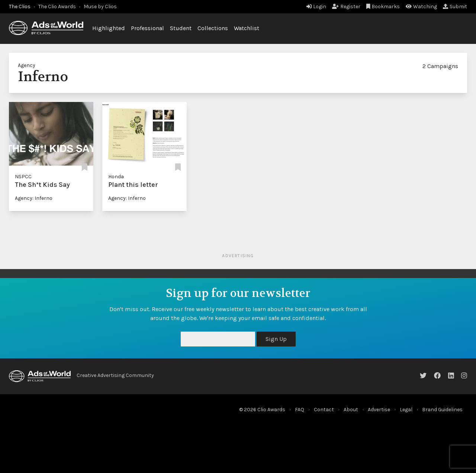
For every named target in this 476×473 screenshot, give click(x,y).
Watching (421, 7)
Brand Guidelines (442, 410)
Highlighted (109, 28)
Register (346, 7)
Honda (116, 177)
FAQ (300, 410)
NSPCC (23, 177)
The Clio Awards (57, 7)
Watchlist (247, 28)
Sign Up (276, 339)
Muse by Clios (100, 7)
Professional (147, 28)
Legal (406, 410)
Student (181, 28)
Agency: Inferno (34, 198)
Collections (213, 28)
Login (316, 7)
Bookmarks (383, 7)
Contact (324, 410)
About (351, 410)
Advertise (379, 410)
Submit (455, 7)
